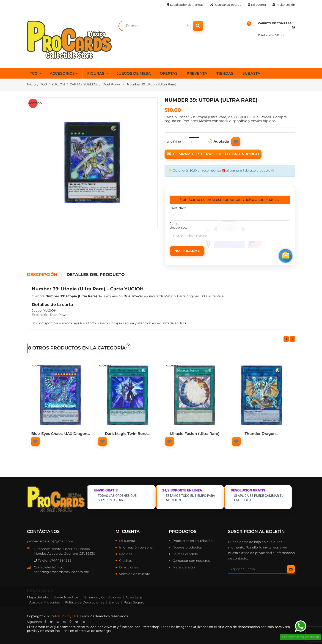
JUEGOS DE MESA (134, 74)
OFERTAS (169, 74)
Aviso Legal (135, 597)
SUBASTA (251, 74)
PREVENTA (197, 74)
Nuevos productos (187, 548)
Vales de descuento (135, 574)
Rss (58, 622)
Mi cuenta (128, 532)
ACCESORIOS (63, 74)
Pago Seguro (134, 602)
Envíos (114, 602)
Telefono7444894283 (53, 560)
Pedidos (126, 554)
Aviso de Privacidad (45, 602)
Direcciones (129, 568)
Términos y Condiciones (102, 597)
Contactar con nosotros (191, 561)
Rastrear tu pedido (226, 5)
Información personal (136, 548)
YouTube (64, 622)
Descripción (42, 275)
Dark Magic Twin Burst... (128, 434)
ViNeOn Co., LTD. (65, 616)
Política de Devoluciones (84, 602)
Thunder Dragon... (261, 434)
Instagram (83, 622)
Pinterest (70, 622)
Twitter (51, 622)
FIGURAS (96, 74)
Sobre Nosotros (66, 597)
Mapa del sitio (184, 568)
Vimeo (77, 622)
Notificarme (187, 251)
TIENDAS (225, 74)
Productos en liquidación (193, 541)
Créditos (126, 561)
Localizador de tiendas (185, 5)
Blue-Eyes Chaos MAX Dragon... (61, 434)
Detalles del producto (96, 275)
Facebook (45, 622)
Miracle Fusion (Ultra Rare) (195, 434)
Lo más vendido (185, 554)
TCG (34, 74)
